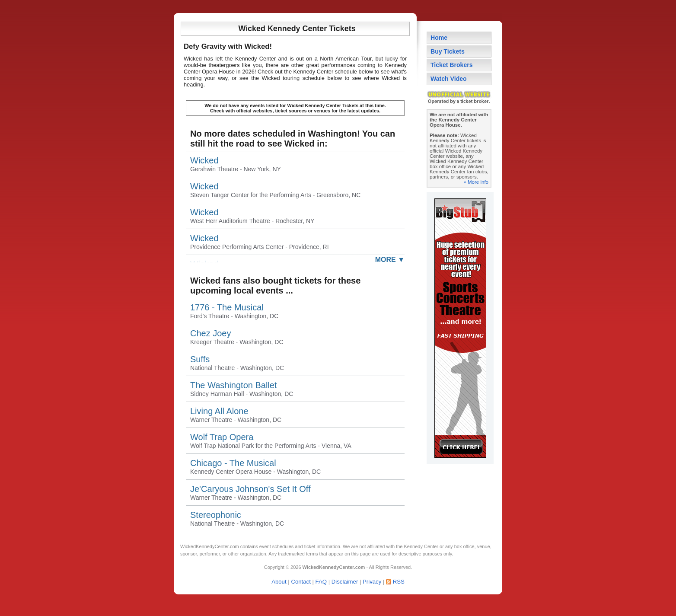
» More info (476, 182)
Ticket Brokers (452, 65)
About (279, 582)
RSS (399, 582)
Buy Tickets (448, 51)
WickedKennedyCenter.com (210, 546)
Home (439, 38)
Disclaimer (345, 582)
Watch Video (449, 79)
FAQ (321, 582)
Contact (301, 582)
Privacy (372, 582)
